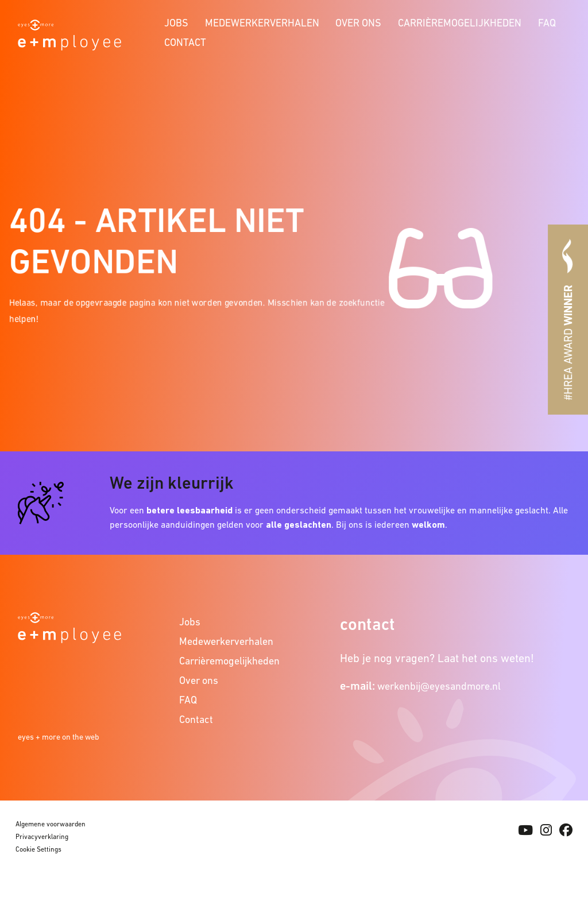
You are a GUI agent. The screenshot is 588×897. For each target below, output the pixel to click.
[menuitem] (177, 21)
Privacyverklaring (42, 837)
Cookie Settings (38, 849)
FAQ (547, 23)
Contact (185, 42)
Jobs (176, 23)
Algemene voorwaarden (51, 824)
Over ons (358, 23)
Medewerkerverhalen (262, 23)
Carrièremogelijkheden (460, 23)
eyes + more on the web (59, 737)
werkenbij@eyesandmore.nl (439, 686)
